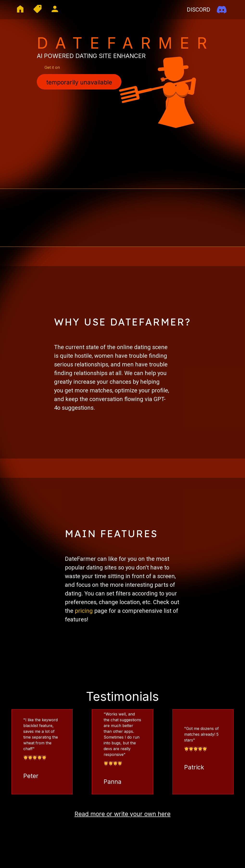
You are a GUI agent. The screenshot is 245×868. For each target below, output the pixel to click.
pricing (84, 611)
